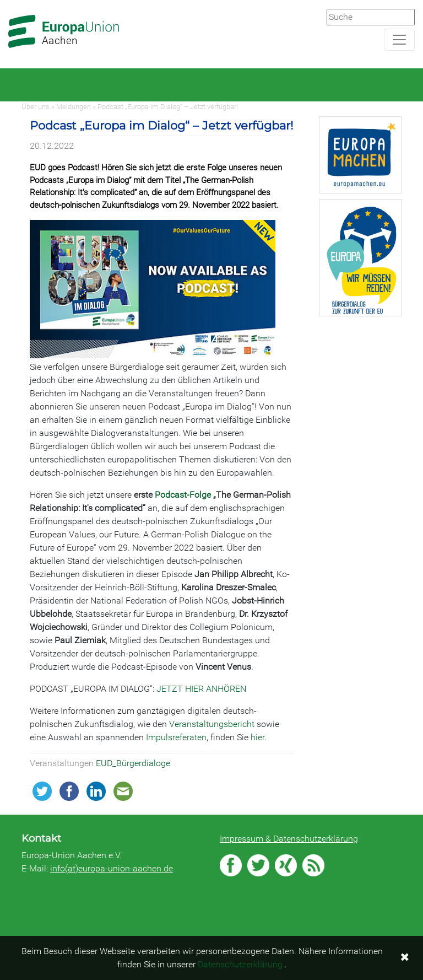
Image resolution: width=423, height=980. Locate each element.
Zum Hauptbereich (9, 1)
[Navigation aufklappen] (399, 40)
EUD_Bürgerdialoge (133, 763)
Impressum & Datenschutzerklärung (289, 839)
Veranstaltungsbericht (212, 724)
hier (257, 737)
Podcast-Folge (183, 495)
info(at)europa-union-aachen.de (112, 868)
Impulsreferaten (176, 737)
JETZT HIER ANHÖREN (201, 689)
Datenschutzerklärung (240, 964)
